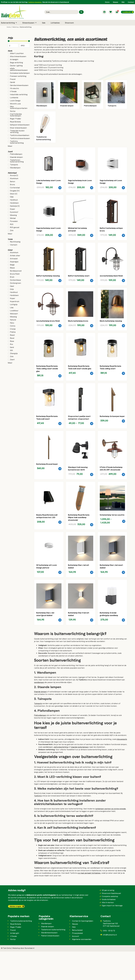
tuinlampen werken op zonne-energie (110, 837)
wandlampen (39, 711)
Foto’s (107, 2)
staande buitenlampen (80, 775)
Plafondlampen (40, 744)
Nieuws (116, 2)
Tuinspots (38, 732)
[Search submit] (81, 12)
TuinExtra (38, 824)
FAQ (123, 2)
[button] (9, 23)
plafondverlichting (61, 775)
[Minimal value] (19, 41)
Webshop (15, 27)
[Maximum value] (25, 45)
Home (9, 27)
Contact (131, 2)
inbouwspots (122, 768)
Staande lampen (40, 720)
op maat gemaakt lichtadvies (89, 901)
